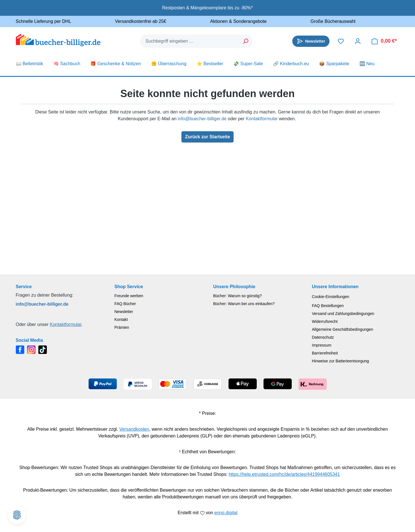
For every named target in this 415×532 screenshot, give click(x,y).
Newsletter (124, 312)
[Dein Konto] (358, 41)
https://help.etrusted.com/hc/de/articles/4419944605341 (284, 474)
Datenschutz (323, 337)
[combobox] (190, 41)
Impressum (322, 345)
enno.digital (226, 513)
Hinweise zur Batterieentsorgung (341, 361)
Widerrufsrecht (325, 321)
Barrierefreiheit (325, 353)
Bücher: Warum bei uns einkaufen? (244, 304)
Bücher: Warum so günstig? (238, 296)
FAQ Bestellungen (328, 306)
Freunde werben (129, 296)
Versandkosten (134, 429)
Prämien (122, 327)
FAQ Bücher (125, 304)
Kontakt (121, 319)
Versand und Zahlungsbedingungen (343, 314)
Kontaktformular (262, 119)
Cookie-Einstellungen (331, 297)
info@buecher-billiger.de (202, 119)
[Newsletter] (311, 41)
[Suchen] (246, 41)
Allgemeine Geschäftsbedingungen (343, 329)
